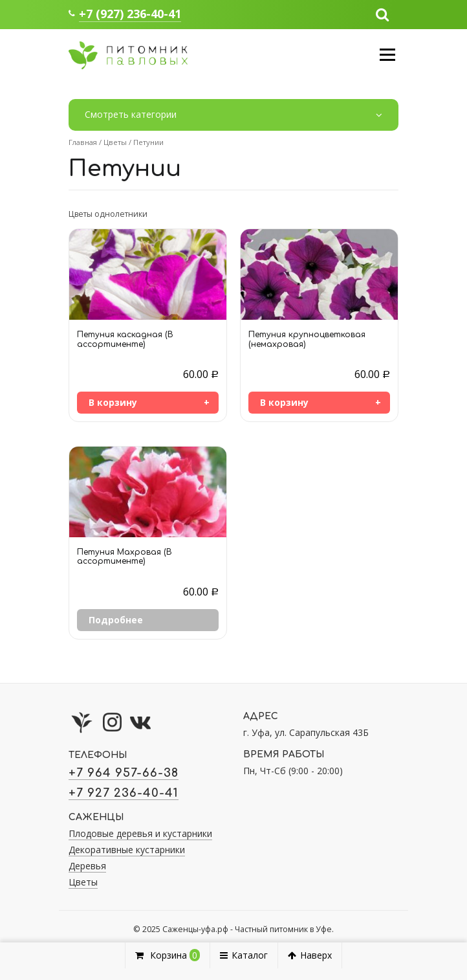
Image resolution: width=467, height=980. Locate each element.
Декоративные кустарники (127, 850)
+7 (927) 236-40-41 (130, 14)
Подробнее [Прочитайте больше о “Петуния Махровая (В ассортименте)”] (116, 620)
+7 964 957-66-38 (124, 773)
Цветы (115, 142)
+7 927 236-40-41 (124, 793)
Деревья (87, 866)
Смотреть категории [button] (234, 115)
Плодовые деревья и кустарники (140, 833)
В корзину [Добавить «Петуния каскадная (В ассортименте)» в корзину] (113, 402)
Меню (387, 55)
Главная (83, 142)
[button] (382, 14)
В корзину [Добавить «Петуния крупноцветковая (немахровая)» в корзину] (284, 402)
